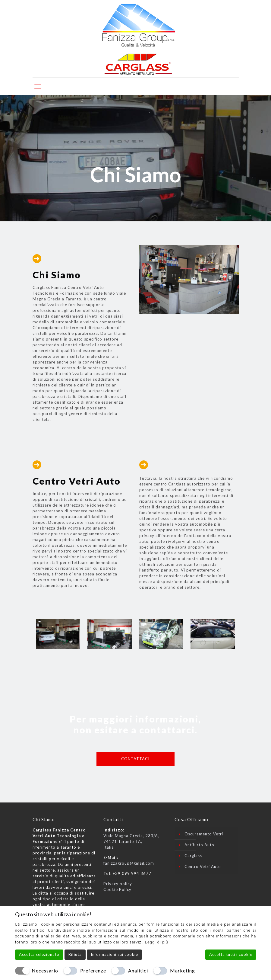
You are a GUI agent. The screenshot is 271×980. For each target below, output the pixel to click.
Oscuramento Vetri (204, 834)
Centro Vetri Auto (203, 866)
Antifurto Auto (199, 845)
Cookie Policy (117, 889)
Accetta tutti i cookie (231, 954)
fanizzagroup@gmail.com (129, 863)
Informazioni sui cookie (114, 954)
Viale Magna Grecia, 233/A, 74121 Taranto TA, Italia (131, 841)
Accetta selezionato (39, 954)
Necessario (45, 970)
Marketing (183, 970)
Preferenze (93, 970)
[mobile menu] (38, 86)
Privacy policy (118, 884)
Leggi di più (157, 942)
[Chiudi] (252, 914)
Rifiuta (75, 954)
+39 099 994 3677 (132, 873)
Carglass (193, 856)
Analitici (138, 970)
